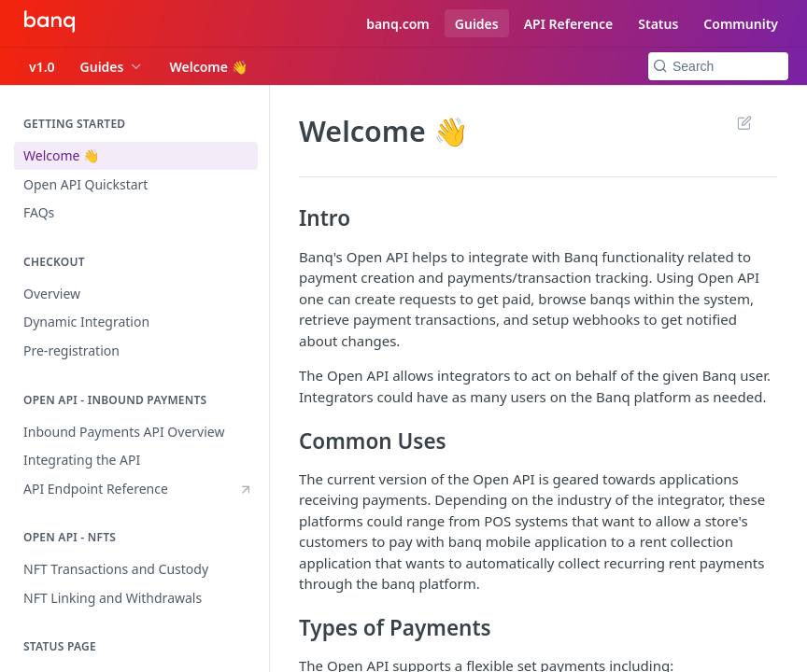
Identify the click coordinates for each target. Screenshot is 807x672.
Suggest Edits (744, 122)
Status (658, 24)
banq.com (398, 24)
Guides (477, 24)
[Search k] (718, 66)
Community (741, 24)
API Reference (569, 24)
